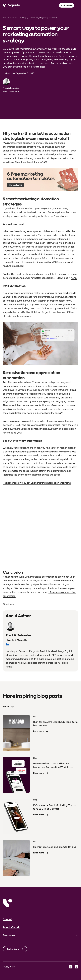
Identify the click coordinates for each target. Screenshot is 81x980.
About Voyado (12, 927)
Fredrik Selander (11, 88)
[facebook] (71, 967)
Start (5, 18)
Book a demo (67, 5)
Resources (14, 18)
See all (6, 707)
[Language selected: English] (40, 980)
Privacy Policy (9, 967)
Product (8, 919)
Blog (24, 18)
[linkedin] (76, 967)
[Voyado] (11, 5)
